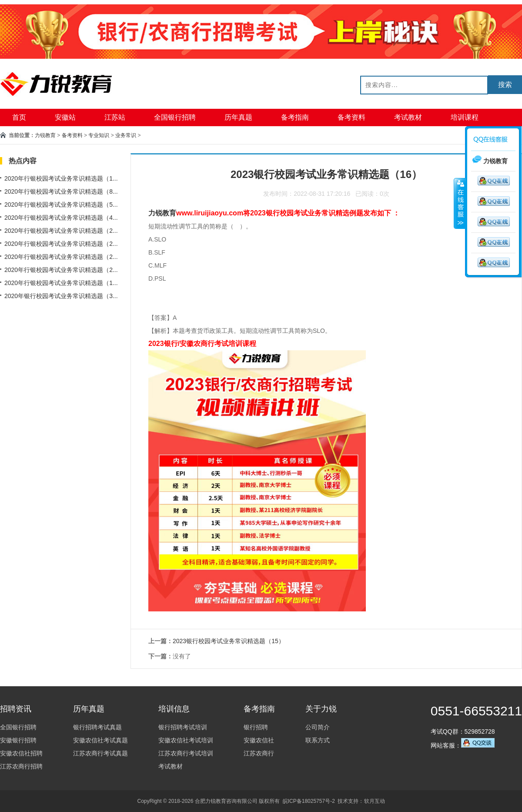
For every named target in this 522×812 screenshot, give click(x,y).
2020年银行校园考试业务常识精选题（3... (61, 296)
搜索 (505, 85)
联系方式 (318, 740)
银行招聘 (256, 727)
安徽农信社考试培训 (186, 740)
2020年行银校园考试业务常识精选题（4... (61, 218)
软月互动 (375, 801)
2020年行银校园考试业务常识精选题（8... (61, 191)
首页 (19, 117)
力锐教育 (45, 135)
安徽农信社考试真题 (100, 740)
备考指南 (295, 117)
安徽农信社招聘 (21, 753)
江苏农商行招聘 (21, 766)
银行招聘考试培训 (183, 727)
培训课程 (465, 117)
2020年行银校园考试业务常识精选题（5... (61, 205)
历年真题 (238, 117)
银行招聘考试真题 (97, 727)
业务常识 (126, 135)
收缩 (460, 203)
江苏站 (115, 117)
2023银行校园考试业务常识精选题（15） (229, 641)
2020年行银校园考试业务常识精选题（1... (61, 178)
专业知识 (99, 135)
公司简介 (318, 727)
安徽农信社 (259, 740)
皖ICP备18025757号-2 (309, 801)
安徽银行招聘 (18, 740)
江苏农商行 (259, 753)
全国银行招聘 (175, 117)
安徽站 (65, 117)
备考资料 (351, 117)
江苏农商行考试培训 (186, 753)
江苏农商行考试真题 (100, 753)
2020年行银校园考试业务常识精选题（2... (61, 231)
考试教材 (408, 117)
